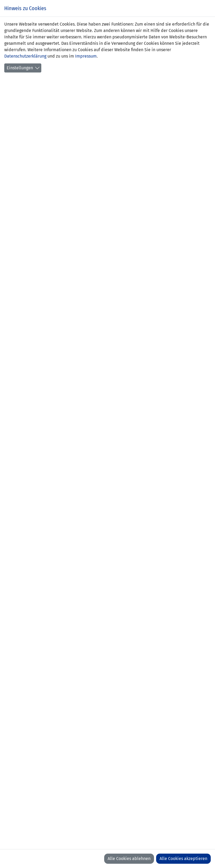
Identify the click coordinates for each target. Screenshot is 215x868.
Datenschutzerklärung (25, 56)
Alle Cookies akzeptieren (183, 859)
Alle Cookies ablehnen (129, 859)
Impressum (86, 56)
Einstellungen (20, 68)
